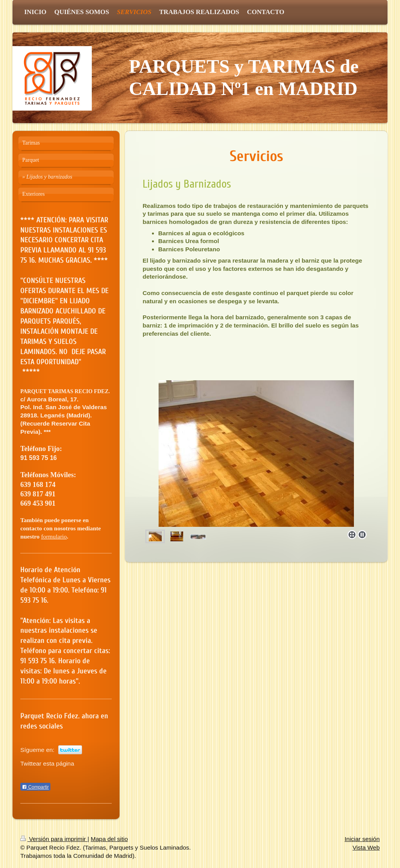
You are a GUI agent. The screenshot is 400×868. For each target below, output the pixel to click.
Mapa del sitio (109, 839)
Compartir (35, 787)
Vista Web (366, 847)
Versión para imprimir (54, 839)
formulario (54, 536)
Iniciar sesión (362, 839)
